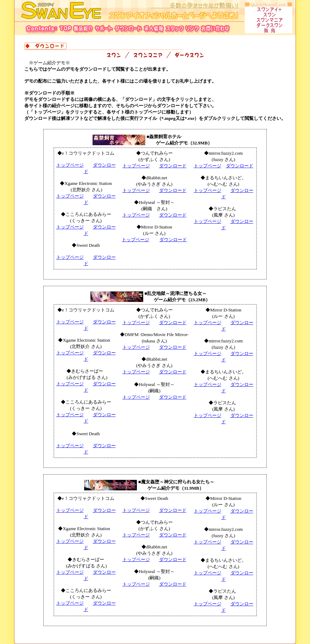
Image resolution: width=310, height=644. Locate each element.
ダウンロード (173, 166)
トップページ (70, 165)
